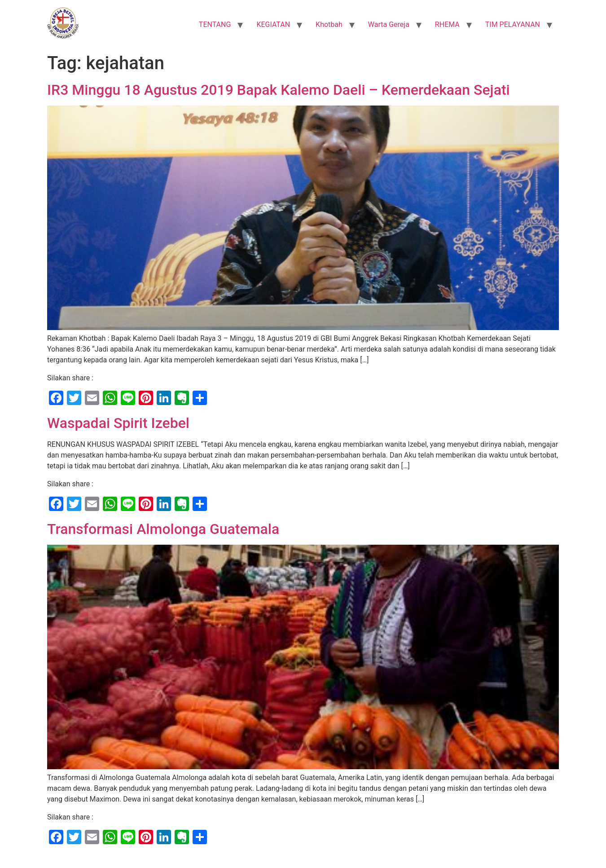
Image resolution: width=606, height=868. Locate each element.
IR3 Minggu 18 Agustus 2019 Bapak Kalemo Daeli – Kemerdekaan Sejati (279, 90)
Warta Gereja (389, 24)
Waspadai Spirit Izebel (118, 423)
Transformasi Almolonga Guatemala (163, 529)
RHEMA (447, 24)
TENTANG (215, 24)
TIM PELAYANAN (513, 24)
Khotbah (329, 24)
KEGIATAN (273, 24)
